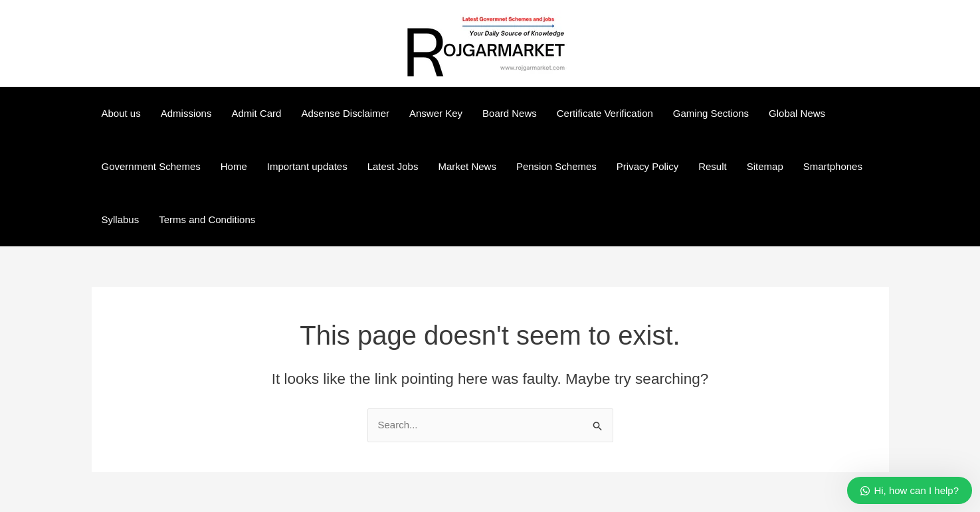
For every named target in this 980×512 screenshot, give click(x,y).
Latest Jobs (393, 166)
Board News (510, 113)
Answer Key (436, 113)
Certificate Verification (605, 113)
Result (713, 166)
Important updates (307, 166)
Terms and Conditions (207, 219)
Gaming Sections (711, 113)
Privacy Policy (647, 166)
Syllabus (121, 219)
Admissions (186, 113)
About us (121, 113)
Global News (797, 113)
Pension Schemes (556, 166)
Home (234, 166)
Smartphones (833, 166)
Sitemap (765, 166)
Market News (467, 166)
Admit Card (256, 113)
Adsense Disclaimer (345, 113)
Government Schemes (151, 166)
